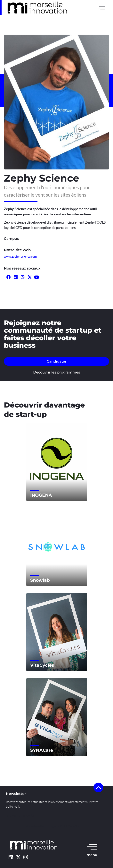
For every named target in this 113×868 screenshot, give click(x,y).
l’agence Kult (57, 826)
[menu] (92, 847)
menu (92, 855)
